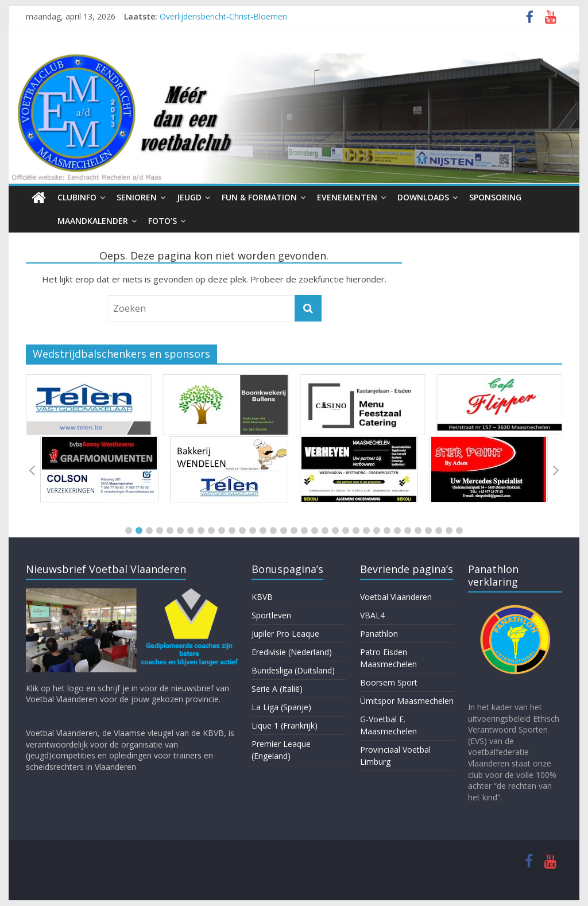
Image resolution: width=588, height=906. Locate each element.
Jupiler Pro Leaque (285, 634)
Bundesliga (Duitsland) (293, 670)
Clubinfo (77, 197)
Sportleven (271, 615)
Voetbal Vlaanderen (396, 597)
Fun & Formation (259, 197)
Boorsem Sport (389, 682)
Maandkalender (93, 221)
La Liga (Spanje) (281, 707)
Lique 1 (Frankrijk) (285, 725)
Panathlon (379, 634)
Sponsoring (495, 197)
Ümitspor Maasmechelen (407, 701)
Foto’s (163, 221)
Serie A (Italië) (277, 689)
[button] (129, 531)
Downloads (423, 197)
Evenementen (347, 197)
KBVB (262, 597)
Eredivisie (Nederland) (292, 652)
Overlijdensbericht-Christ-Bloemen (223, 16)
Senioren (137, 197)
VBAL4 (372, 615)
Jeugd (189, 197)
